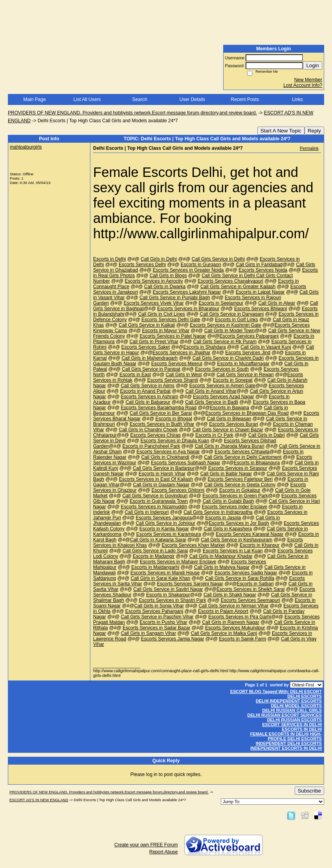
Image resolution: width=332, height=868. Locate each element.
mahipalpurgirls (26, 147)
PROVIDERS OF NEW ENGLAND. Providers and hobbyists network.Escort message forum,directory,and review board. (132, 113)
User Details (192, 99)
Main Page (34, 99)
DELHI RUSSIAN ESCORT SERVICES (285, 715)
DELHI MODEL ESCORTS (296, 706)
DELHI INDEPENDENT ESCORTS (289, 701)
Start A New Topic (281, 131)
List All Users (87, 99)
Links (297, 99)
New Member (308, 80)
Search (140, 99)
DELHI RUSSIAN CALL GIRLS (292, 710)
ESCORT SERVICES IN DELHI (292, 725)
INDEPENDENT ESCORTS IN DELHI (286, 748)
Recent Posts (245, 99)
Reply (314, 131)
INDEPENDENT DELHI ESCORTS (289, 743)
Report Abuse (164, 852)
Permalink (309, 148)
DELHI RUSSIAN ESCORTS (294, 720)
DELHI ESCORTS (304, 696)
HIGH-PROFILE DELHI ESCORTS (295, 736)
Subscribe (309, 791)
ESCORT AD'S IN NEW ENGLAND (39, 800)
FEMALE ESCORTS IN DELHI (280, 734)
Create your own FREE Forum (146, 845)
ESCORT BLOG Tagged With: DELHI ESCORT (276, 691)
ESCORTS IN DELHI (302, 729)
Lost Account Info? (303, 85)
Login (313, 65)
